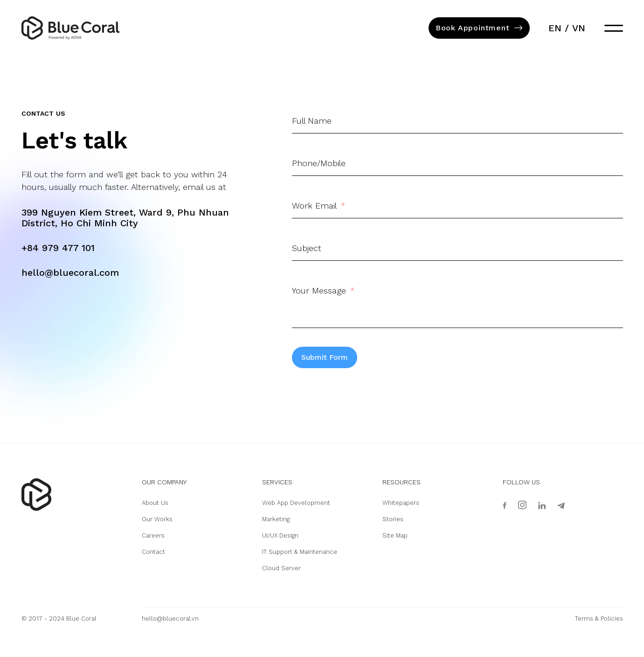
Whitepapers (401, 503)
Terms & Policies (599, 619)
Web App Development (296, 503)
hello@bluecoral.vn (170, 619)
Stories (393, 519)
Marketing (276, 519)
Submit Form (325, 357)
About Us (155, 503)
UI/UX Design (280, 535)
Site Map (395, 535)
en (555, 28)
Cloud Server (281, 568)
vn (579, 28)
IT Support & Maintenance (300, 552)
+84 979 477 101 (58, 248)
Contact (153, 552)
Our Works (157, 519)
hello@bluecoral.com (70, 273)
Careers (153, 535)
